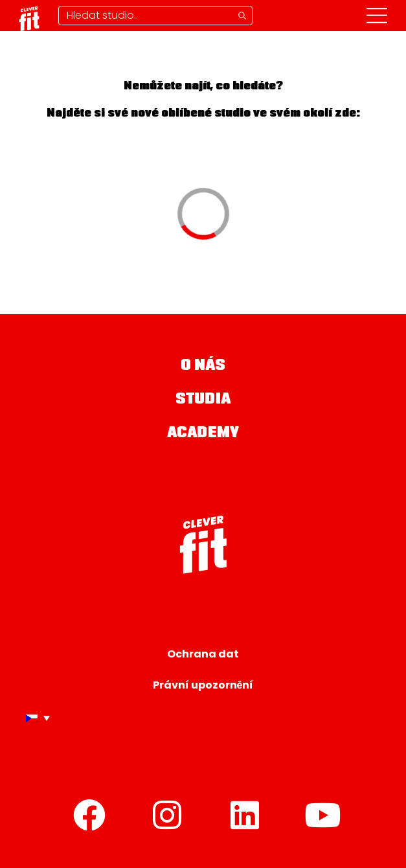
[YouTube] (323, 815)
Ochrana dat (203, 654)
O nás (203, 366)
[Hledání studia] (155, 16)
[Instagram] (168, 815)
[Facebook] (90, 815)
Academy (203, 434)
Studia (203, 400)
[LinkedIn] (245, 815)
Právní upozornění (203, 685)
